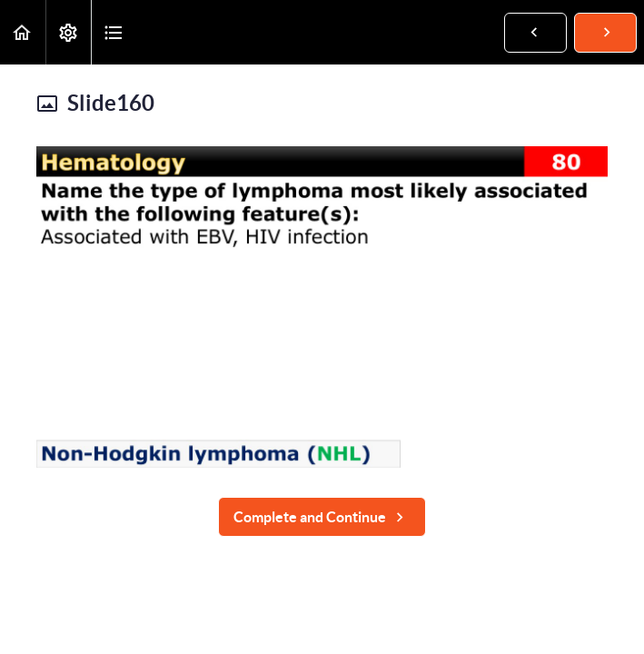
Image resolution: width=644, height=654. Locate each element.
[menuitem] (68, 32)
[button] (23, 32)
